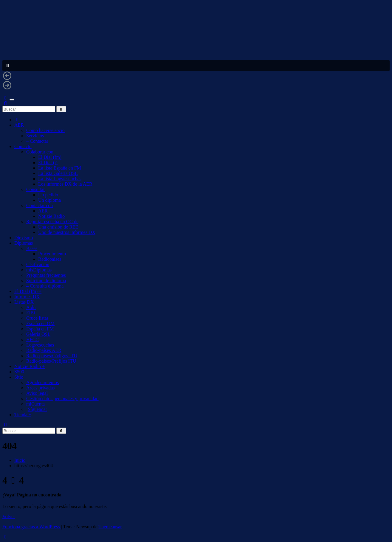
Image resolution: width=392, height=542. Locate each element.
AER (19, 125)
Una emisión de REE (58, 227)
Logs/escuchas (40, 345)
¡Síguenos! (37, 409)
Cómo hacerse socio (45, 130)
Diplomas (24, 243)
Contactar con (39, 205)
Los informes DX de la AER (65, 184)
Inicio (20, 460)
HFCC (32, 340)
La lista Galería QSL (58, 173)
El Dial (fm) (50, 157)
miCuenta (35, 404)
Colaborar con (40, 152)
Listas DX (24, 302)
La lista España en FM (60, 168)
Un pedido (48, 195)
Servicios (35, 136)
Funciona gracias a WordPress (32, 527)
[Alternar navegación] (12, 100)
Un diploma (49, 200)
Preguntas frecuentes (46, 275)
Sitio (19, 377)
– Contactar (37, 141)
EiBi (31, 313)
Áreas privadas (41, 388)
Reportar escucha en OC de (52, 222)
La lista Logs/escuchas (60, 179)
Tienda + (23, 415)
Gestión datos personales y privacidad (62, 399)
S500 (19, 372)
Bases (32, 248)
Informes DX (27, 297)
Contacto (23, 146)
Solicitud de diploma (46, 281)
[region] (196, 49)
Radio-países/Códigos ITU (52, 356)
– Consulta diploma (45, 286)
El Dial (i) (48, 163)
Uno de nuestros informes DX (67, 232)
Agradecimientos (42, 382)
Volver (9, 517)
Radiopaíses (50, 259)
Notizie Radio (51, 216)
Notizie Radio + (30, 366)
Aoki (31, 307)
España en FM (40, 329)
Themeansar (110, 527)
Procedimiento (52, 254)
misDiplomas (39, 270)
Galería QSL (38, 334)
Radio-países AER (44, 350)
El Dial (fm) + (28, 291)
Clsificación (38, 264)
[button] (196, 66)
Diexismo (24, 238)
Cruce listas (37, 318)
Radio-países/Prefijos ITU (51, 361)
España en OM (40, 323)
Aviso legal (37, 393)
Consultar (35, 189)
